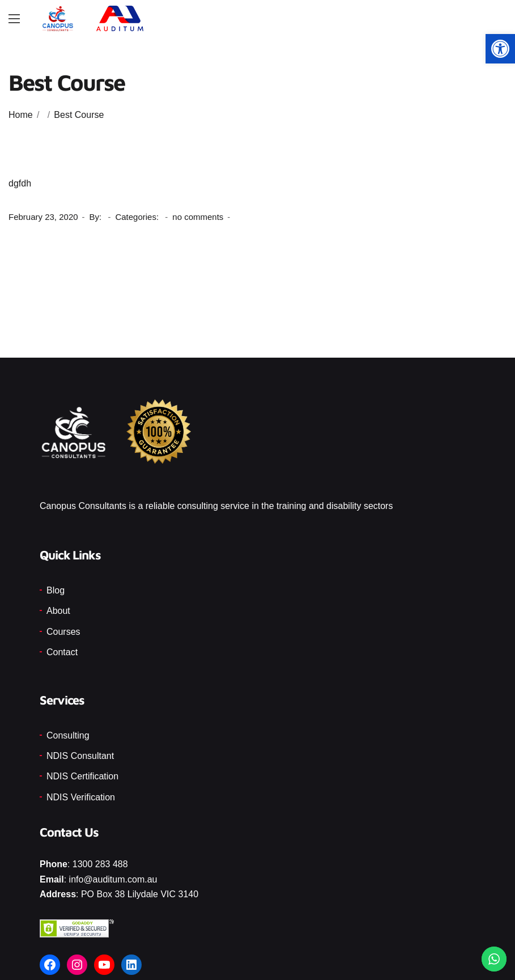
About (58, 611)
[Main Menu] (14, 19)
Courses (63, 632)
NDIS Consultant (80, 756)
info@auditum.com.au (113, 879)
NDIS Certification (82, 776)
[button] (500, 49)
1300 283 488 (100, 864)
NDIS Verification (81, 797)
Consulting (68, 735)
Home (21, 115)
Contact (62, 652)
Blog (56, 590)
